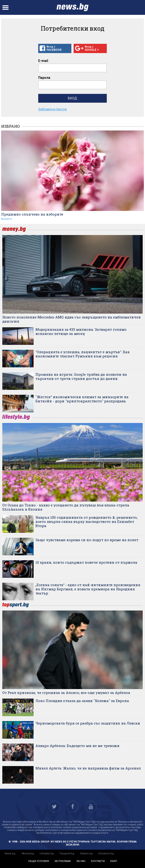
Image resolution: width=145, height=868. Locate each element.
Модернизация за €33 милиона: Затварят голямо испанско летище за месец (81, 331)
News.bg (10, 854)
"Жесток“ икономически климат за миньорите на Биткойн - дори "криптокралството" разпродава (82, 399)
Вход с (55, 48)
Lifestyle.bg (47, 854)
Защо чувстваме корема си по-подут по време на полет (87, 540)
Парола (44, 78)
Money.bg (28, 854)
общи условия (38, 861)
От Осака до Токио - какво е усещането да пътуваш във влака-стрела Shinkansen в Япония (66, 507)
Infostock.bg (106, 854)
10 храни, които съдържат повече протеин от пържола (86, 562)
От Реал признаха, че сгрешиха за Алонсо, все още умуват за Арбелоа (66, 693)
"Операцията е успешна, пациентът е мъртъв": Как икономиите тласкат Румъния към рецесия (83, 354)
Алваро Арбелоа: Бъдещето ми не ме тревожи (77, 746)
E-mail (43, 61)
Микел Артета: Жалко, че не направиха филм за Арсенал (88, 768)
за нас (81, 861)
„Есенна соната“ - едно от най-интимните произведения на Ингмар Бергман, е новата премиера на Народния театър (88, 589)
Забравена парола (52, 109)
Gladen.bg (86, 854)
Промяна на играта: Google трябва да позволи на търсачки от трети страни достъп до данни (81, 376)
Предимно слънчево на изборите (32, 214)
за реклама (63, 861)
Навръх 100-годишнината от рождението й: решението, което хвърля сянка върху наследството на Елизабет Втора (87, 521)
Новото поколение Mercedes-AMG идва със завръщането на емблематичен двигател (72, 319)
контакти (98, 861)
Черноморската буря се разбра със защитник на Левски (88, 723)
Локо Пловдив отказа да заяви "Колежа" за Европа (82, 701)
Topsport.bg (67, 854)
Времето (7, 219)
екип (114, 861)
